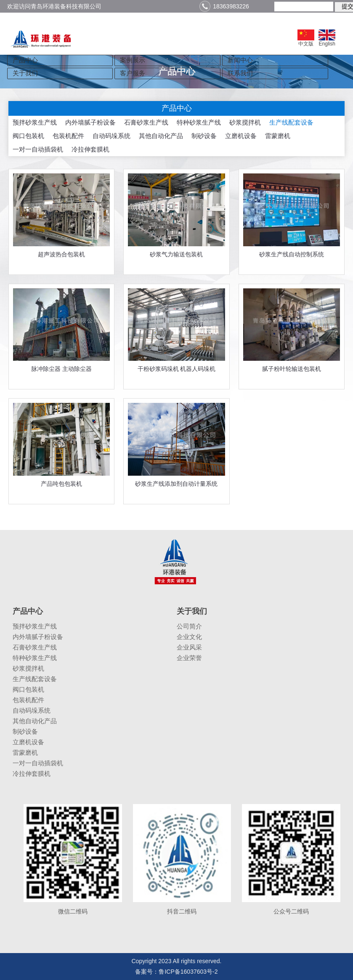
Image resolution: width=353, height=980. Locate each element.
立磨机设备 (241, 136)
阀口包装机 (28, 136)
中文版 (306, 38)
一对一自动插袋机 (38, 149)
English (327, 38)
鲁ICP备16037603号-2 (188, 972)
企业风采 (189, 647)
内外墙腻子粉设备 (90, 122)
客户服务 (133, 73)
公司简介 (189, 626)
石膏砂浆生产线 (146, 122)
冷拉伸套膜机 (90, 149)
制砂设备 (204, 136)
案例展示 (133, 60)
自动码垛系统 (111, 136)
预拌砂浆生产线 (35, 122)
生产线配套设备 (291, 122)
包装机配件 (68, 136)
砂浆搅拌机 (245, 122)
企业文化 (189, 637)
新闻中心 (240, 60)
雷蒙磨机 (278, 136)
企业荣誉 (189, 658)
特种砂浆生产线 (199, 122)
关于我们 (25, 73)
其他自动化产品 (161, 136)
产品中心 (25, 60)
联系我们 (240, 73)
